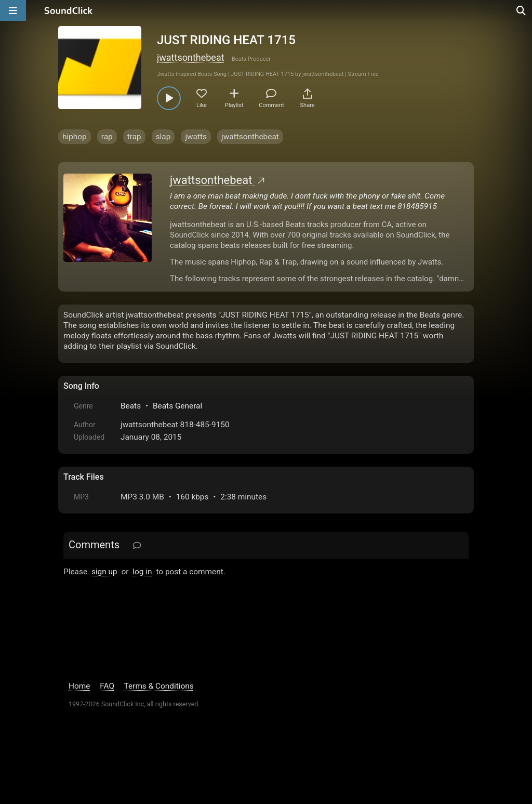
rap (107, 137)
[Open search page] (522, 10)
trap (134, 137)
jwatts (196, 137)
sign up (104, 572)
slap (163, 137)
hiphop (75, 137)
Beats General (177, 406)
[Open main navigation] (13, 10)
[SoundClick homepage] (69, 10)
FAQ (107, 686)
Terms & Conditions (159, 686)
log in (142, 572)
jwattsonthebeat (191, 57)
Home (79, 686)
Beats (131, 406)
